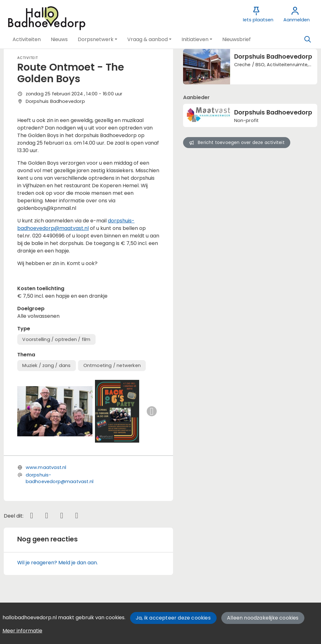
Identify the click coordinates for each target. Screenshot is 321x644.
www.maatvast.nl (46, 467)
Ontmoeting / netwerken (112, 365)
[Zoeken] (308, 40)
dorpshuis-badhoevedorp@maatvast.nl (76, 224)
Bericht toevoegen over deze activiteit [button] (237, 142)
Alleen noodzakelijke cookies (263, 618)
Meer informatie (22, 631)
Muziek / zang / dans (46, 365)
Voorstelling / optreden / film (56, 339)
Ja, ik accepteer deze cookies (173, 618)
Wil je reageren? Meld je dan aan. (58, 563)
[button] (27, 40)
